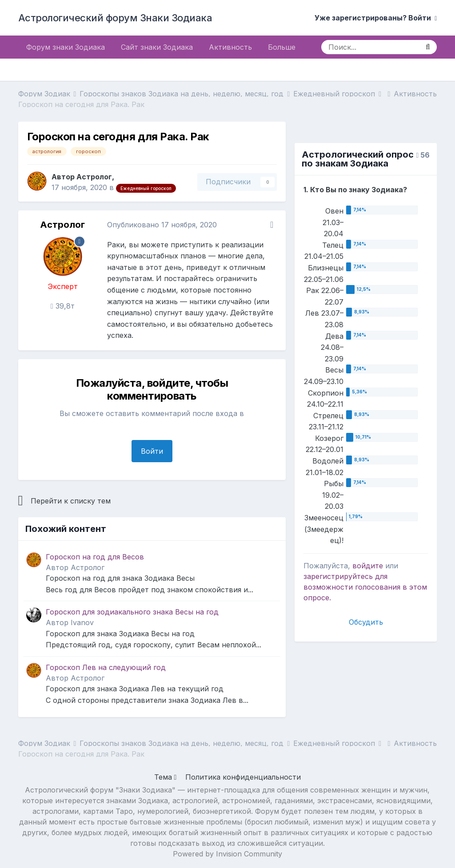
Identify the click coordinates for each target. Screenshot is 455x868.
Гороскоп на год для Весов (95, 557)
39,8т (63, 306)
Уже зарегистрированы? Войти (376, 18)
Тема (166, 777)
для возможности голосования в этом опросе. (365, 587)
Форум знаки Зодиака (66, 47)
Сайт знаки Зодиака (157, 47)
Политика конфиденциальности (243, 777)
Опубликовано (162, 225)
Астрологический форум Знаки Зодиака (115, 18)
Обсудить (366, 622)
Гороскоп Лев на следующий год (106, 667)
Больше (282, 47)
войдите (368, 566)
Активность (230, 47)
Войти (152, 451)
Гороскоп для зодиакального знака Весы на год (132, 612)
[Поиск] (370, 47)
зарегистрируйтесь (338, 576)
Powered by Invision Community (227, 854)
